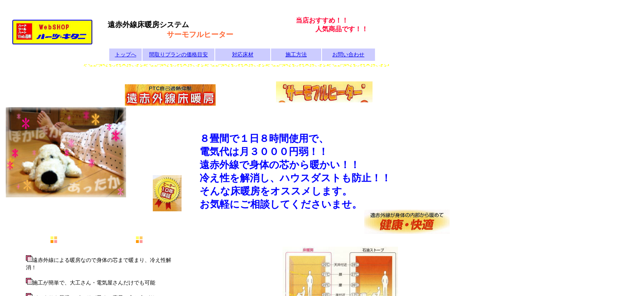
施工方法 (296, 54)
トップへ (126, 54)
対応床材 (243, 54)
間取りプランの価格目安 (178, 54)
